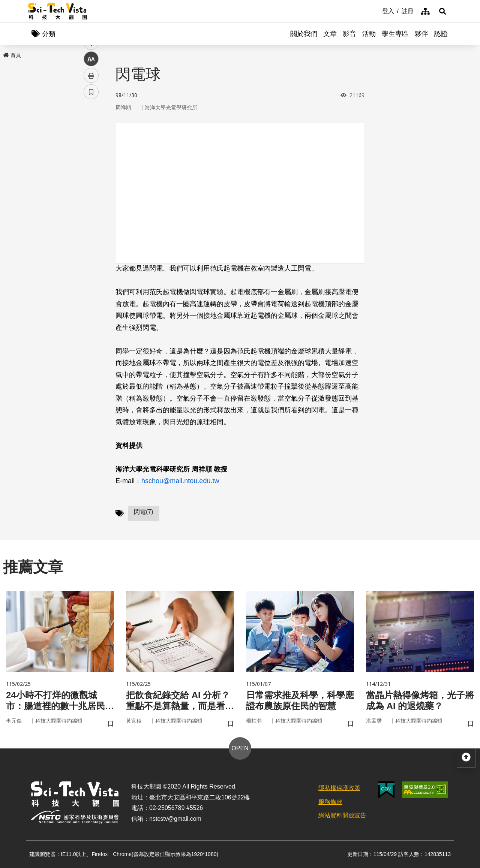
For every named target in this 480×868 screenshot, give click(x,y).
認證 (441, 34)
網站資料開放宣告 (342, 815)
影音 (349, 34)
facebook (91, 143)
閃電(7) (144, 512)
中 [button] (91, 193)
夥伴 (421, 34)
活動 (369, 34)
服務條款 (330, 802)
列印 (91, 209)
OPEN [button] (240, 748)
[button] (442, 11)
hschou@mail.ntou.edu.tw (180, 481)
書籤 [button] (91, 226)
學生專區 (395, 34)
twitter (91, 160)
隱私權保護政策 (339, 788)
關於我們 (304, 34)
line (89, 176)
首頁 (12, 55)
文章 (330, 34)
